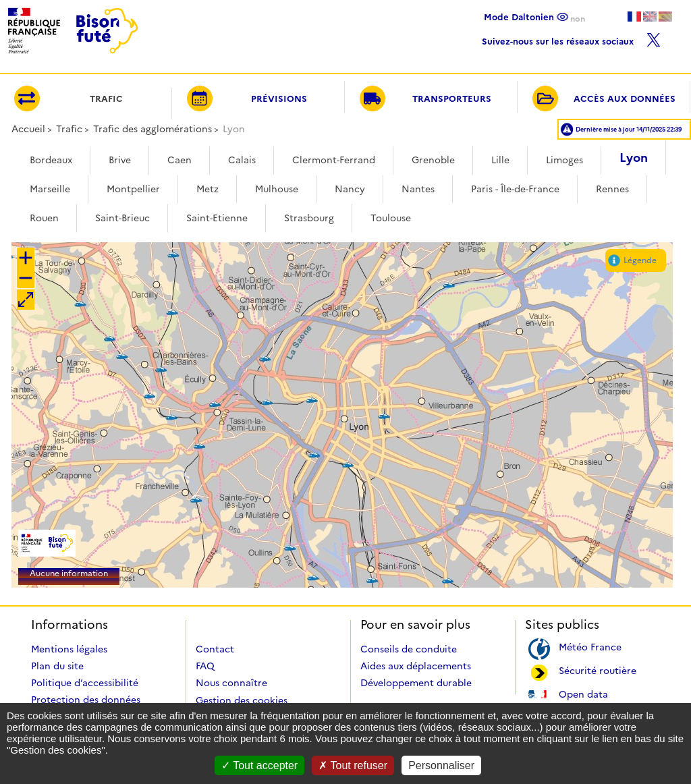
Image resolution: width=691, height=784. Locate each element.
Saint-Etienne (217, 218)
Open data (583, 693)
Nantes (418, 189)
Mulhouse (277, 189)
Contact (215, 649)
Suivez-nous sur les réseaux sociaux (571, 38)
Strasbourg (309, 218)
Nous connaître (231, 683)
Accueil (28, 129)
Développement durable (416, 683)
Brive (120, 160)
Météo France (590, 646)
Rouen (44, 218)
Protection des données (86, 700)
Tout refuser (353, 765)
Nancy (350, 189)
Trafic (69, 129)
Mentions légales (69, 649)
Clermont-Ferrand (334, 160)
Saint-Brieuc (122, 218)
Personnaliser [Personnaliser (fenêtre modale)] (441, 765)
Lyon (634, 158)
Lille (500, 160)
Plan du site (57, 666)
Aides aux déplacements (416, 666)
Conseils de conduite (409, 649)
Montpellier (133, 189)
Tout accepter (259, 765)
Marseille (50, 189)
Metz (208, 189)
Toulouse (391, 218)
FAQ (205, 666)
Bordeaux (51, 160)
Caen (179, 160)
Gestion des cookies (242, 700)
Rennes (612, 189)
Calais (242, 160)
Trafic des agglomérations (153, 129)
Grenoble (433, 160)
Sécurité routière (598, 670)
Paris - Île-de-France (515, 189)
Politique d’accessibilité (85, 683)
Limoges (564, 160)
